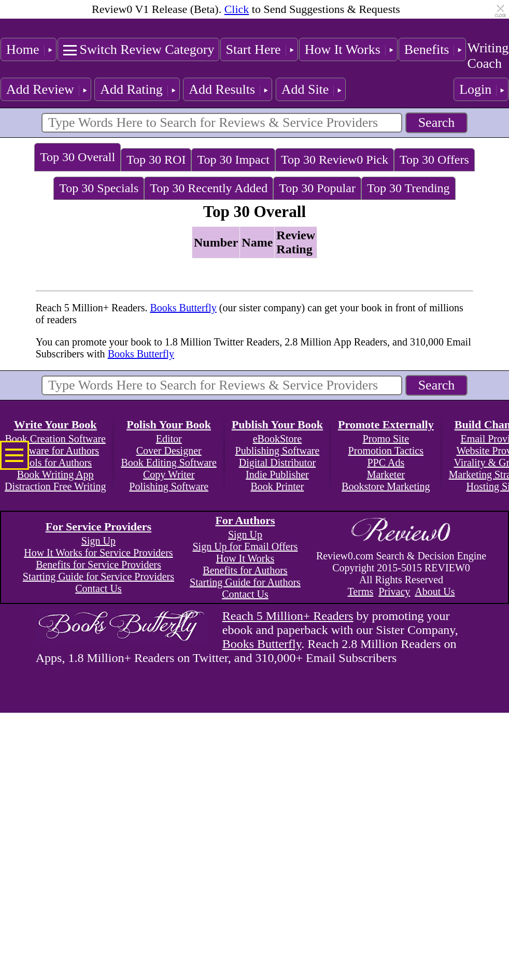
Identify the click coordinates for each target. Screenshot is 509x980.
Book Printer (278, 486)
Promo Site (386, 439)
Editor (169, 439)
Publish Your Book (277, 424)
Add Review (40, 89)
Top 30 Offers (434, 160)
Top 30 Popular (317, 188)
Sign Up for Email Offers (245, 546)
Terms (361, 592)
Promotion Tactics (386, 451)
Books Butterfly (183, 308)
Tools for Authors (55, 463)
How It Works (343, 49)
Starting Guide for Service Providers (98, 577)
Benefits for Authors (245, 570)
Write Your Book (55, 424)
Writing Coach (488, 56)
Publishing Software (278, 451)
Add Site (305, 89)
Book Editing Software (168, 463)
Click (237, 9)
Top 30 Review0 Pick (335, 160)
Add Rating (131, 89)
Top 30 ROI (156, 160)
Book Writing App (55, 474)
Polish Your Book (169, 424)
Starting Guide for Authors (245, 582)
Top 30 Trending (408, 188)
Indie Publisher (277, 474)
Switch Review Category (147, 49)
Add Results (222, 89)
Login (475, 89)
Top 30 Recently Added (209, 188)
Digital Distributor (277, 463)
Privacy (394, 592)
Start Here (253, 49)
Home (23, 49)
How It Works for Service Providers (98, 553)
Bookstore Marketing (386, 486)
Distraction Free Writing (55, 486)
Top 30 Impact (233, 160)
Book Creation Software (55, 439)
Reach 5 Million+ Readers (288, 616)
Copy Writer (169, 474)
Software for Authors (55, 451)
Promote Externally (386, 424)
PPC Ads (386, 463)
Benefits (427, 49)
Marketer (386, 474)
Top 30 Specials (99, 188)
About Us (435, 592)
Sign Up (98, 541)
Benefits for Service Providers (98, 565)
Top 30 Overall (77, 157)
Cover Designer (169, 451)
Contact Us (98, 588)
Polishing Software (169, 486)
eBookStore (277, 439)
